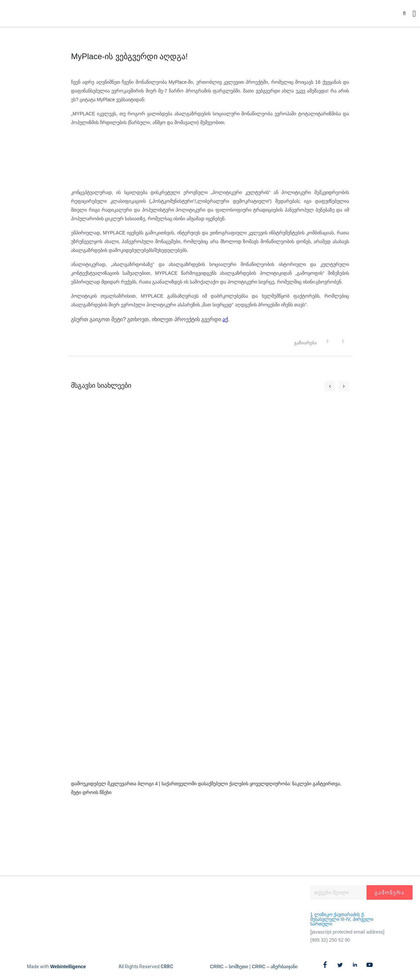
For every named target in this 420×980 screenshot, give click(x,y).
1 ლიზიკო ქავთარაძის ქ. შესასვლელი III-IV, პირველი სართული (342, 919)
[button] (404, 14)
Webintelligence (68, 967)
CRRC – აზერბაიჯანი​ (275, 967)
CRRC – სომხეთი (229, 967)
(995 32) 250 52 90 (330, 940)
